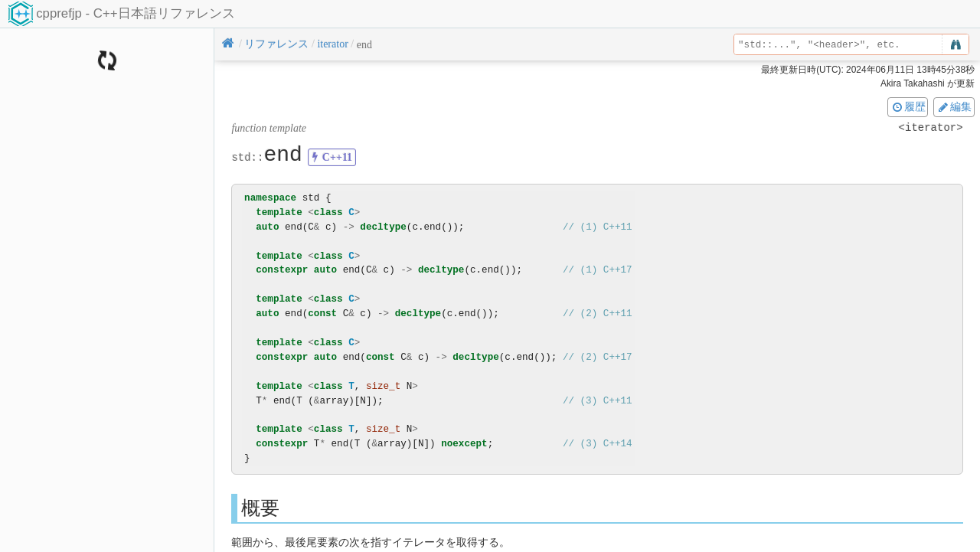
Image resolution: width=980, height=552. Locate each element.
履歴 (908, 106)
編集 (954, 106)
